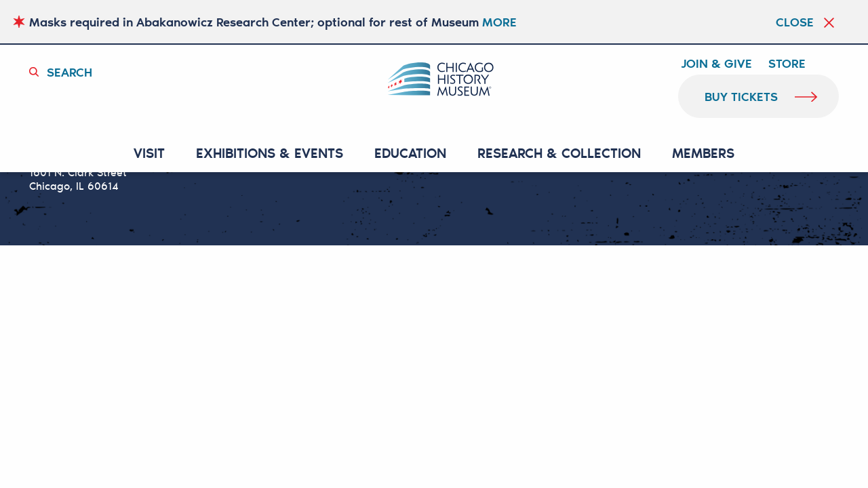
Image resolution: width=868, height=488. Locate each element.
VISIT (149, 154)
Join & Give (716, 64)
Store (787, 64)
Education (410, 154)
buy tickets (742, 96)
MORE (499, 22)
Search (70, 72)
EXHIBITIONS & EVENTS (270, 154)
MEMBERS (703, 154)
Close (795, 22)
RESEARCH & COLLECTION (559, 154)
